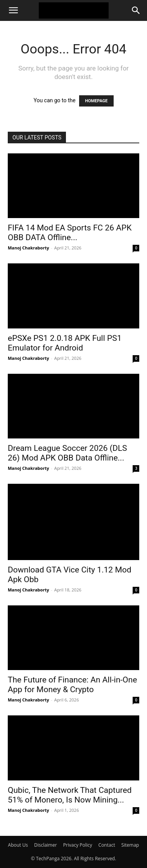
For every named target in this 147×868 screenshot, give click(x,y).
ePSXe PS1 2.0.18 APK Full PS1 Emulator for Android (65, 343)
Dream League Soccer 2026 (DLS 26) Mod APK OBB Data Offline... (67, 453)
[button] (13, 10)
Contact (107, 845)
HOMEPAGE (96, 101)
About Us (18, 845)
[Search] (136, 10)
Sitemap (130, 845)
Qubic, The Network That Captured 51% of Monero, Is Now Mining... (70, 795)
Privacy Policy (78, 845)
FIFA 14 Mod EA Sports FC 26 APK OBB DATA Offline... (70, 233)
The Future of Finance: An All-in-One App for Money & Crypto (72, 685)
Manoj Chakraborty (28, 248)
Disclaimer (46, 845)
